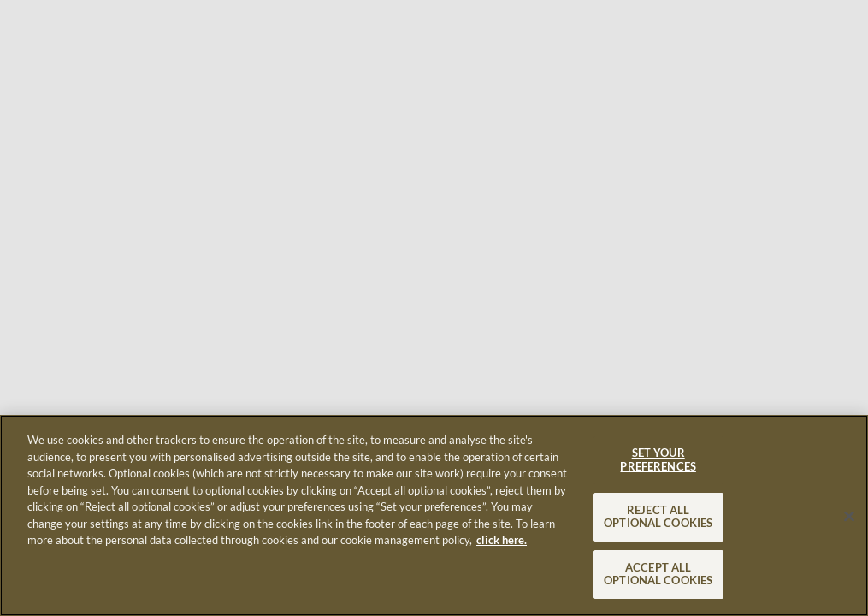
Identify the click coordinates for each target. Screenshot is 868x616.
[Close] (849, 516)
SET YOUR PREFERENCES (658, 459)
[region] (434, 515)
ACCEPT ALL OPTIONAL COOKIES (658, 574)
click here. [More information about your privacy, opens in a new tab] (502, 540)
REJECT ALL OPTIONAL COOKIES (658, 517)
